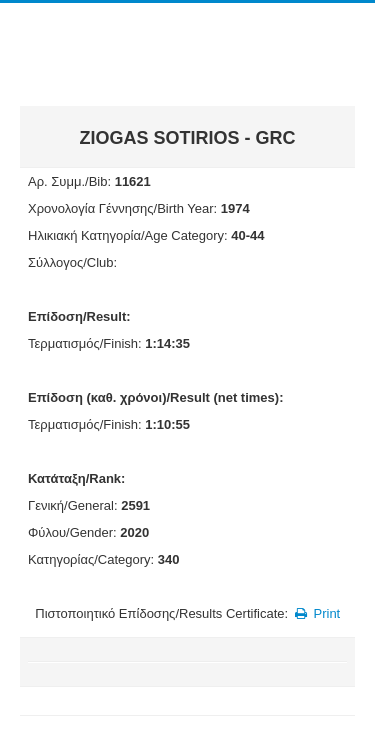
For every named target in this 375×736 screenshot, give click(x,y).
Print (316, 613)
